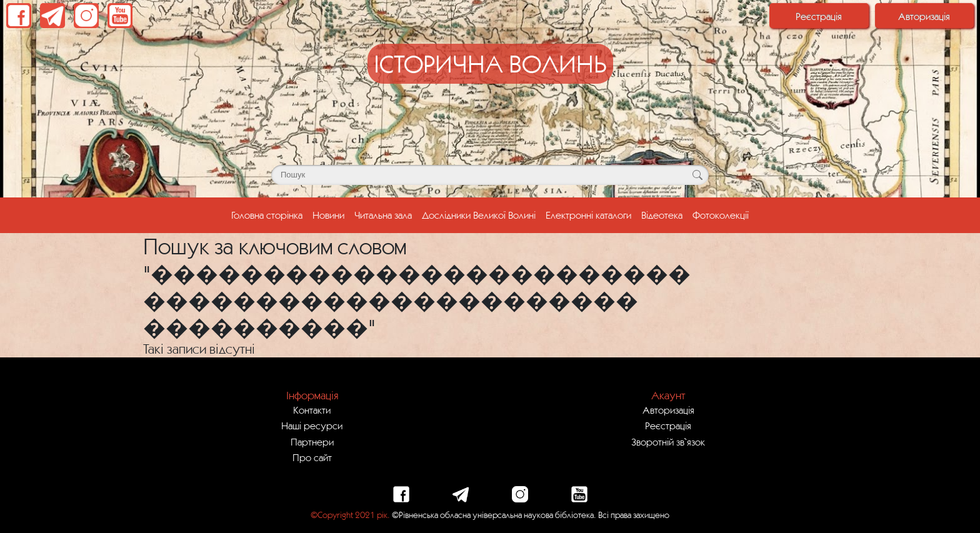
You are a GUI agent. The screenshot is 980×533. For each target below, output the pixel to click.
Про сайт (312, 457)
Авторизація (924, 16)
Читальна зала (383, 215)
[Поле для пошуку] (490, 175)
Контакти (312, 410)
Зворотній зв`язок (668, 442)
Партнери (312, 442)
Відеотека (662, 215)
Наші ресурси (312, 426)
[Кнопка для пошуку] (697, 175)
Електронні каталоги (588, 215)
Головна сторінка (269, 214)
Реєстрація (819, 16)
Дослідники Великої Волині (479, 215)
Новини (328, 215)
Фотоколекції (721, 215)
